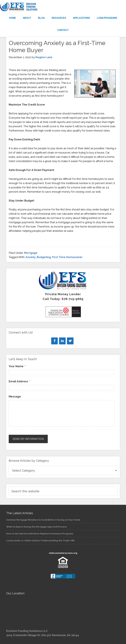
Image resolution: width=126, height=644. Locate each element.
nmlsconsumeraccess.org (63, 553)
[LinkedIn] (62, 341)
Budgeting (44, 257)
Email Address (19, 381)
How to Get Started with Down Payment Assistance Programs (40, 534)
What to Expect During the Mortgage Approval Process (36, 527)
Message (15, 397)
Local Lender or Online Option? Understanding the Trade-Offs (40, 541)
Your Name (17, 366)
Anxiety (31, 257)
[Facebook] (54, 341)
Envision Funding (63, 7)
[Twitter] (70, 341)
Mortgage (31, 253)
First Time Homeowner (67, 257)
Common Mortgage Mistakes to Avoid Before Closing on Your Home (43, 520)
